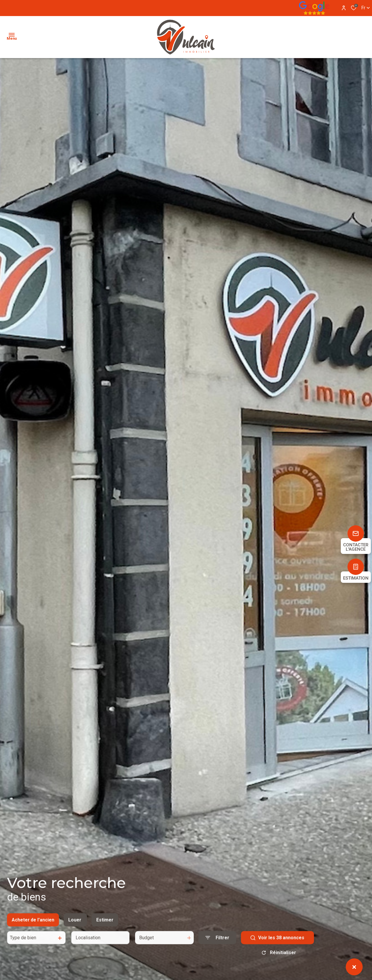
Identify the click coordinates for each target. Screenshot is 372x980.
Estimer (105, 926)
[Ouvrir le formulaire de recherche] (217, 944)
